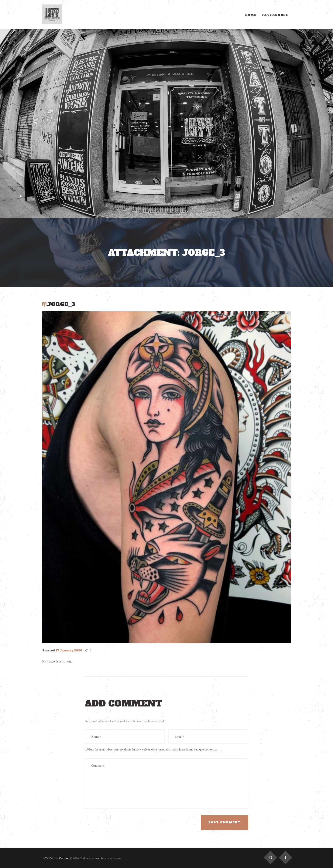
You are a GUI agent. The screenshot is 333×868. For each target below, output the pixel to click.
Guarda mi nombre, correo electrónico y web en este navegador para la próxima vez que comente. (152, 749)
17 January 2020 (69, 651)
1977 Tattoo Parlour (56, 858)
